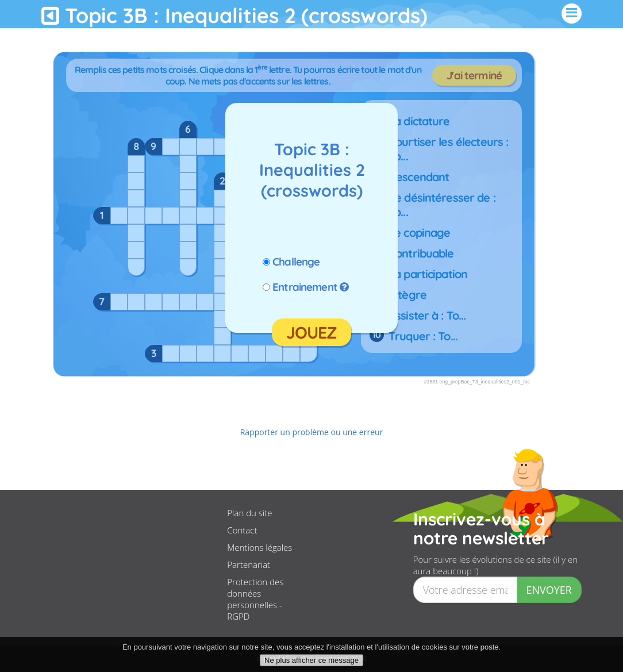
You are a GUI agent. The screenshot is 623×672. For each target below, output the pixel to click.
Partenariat (249, 565)
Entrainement (305, 287)
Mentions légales (259, 547)
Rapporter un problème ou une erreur (312, 432)
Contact (242, 530)
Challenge (296, 262)
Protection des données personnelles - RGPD (255, 599)
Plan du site (249, 513)
